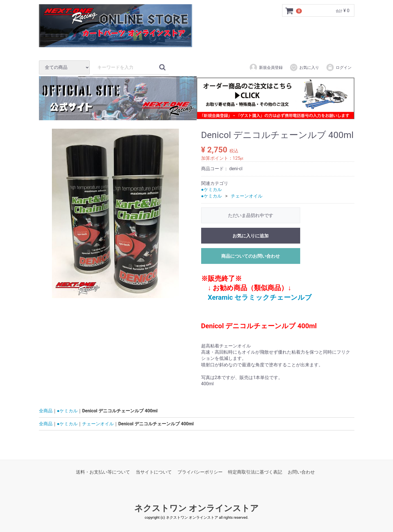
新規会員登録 (266, 67)
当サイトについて (154, 472)
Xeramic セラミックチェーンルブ (260, 297)
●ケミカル (212, 190)
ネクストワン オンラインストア (196, 508)
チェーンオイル (247, 196)
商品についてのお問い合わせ (251, 256)
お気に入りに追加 (251, 236)
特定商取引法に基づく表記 (255, 472)
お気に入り (304, 67)
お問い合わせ (301, 472)
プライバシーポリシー (200, 472)
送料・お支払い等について (103, 472)
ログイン (339, 67)
